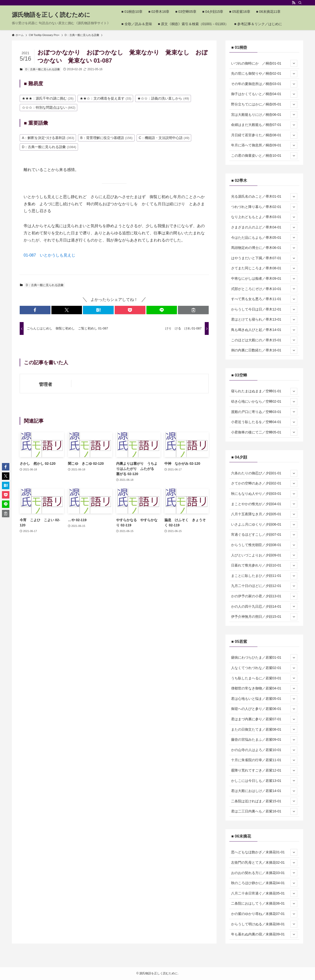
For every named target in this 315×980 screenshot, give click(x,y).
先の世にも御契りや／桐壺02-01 (264, 74)
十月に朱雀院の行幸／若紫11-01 (264, 760)
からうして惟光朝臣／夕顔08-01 (264, 545)
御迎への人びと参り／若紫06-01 (264, 709)
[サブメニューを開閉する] (294, 63)
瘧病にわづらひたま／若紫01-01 (264, 658)
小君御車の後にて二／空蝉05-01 (264, 432)
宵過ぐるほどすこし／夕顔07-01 (264, 535)
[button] (35, 310)
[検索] (300, 3)
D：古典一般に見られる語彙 (43, 69)
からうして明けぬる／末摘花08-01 (264, 924)
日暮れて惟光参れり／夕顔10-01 (264, 566)
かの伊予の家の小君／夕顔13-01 (264, 596)
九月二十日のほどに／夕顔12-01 (264, 586)
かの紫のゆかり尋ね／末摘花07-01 (264, 914)
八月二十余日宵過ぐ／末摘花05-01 (264, 894)
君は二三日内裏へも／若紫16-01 (264, 811)
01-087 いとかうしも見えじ (49, 255)
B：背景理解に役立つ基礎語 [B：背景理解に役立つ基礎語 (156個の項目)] (106, 138)
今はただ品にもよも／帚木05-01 (264, 238)
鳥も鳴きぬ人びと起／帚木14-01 (264, 330)
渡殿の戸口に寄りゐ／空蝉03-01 (264, 412)
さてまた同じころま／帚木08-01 (264, 268)
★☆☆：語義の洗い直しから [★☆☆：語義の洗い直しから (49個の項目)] (163, 98)
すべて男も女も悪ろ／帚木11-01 (264, 299)
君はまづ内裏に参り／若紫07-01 (264, 719)
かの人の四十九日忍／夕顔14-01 (264, 606)
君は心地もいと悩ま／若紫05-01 (264, 699)
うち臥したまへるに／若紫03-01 (264, 678)
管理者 (46, 384)
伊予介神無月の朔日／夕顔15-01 (264, 617)
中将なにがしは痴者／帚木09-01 (264, 279)
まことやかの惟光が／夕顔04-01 (264, 504)
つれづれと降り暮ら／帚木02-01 (264, 207)
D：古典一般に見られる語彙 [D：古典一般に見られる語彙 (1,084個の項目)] (49, 147)
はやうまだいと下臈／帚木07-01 (264, 258)
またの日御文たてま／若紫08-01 (264, 729)
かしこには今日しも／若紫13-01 (264, 781)
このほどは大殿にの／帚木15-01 (264, 340)
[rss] (294, 3)
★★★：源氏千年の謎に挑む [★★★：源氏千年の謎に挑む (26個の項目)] (48, 98)
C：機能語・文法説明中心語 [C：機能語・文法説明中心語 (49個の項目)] (164, 138)
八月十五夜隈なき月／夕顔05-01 (264, 514)
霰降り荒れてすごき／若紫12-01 (264, 771)
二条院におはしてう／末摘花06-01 (264, 904)
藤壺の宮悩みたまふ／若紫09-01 (264, 740)
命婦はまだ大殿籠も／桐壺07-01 (264, 125)
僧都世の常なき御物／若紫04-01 (264, 688)
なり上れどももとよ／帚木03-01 (264, 217)
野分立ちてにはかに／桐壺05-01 (264, 104)
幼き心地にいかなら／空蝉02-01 (264, 402)
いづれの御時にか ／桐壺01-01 (264, 63)
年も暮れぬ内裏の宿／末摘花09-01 (264, 934)
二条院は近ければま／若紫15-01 (264, 801)
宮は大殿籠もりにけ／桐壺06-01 (264, 115)
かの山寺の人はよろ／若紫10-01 (264, 750)
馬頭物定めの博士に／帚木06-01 (264, 248)
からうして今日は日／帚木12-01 (264, 309)
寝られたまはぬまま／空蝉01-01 (264, 391)
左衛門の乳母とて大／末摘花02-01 (264, 863)
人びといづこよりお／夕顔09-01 (264, 555)
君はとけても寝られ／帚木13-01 (264, 320)
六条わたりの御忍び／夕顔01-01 (264, 473)
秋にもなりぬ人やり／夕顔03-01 (264, 494)
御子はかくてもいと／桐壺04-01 (264, 94)
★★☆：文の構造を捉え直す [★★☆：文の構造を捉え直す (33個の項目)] (106, 98)
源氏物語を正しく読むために (51, 15)
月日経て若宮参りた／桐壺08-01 (264, 135)
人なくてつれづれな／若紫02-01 (264, 668)
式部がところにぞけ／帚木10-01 (264, 289)
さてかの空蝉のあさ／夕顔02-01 (264, 483)
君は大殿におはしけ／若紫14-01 (264, 791)
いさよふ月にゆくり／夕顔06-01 (264, 525)
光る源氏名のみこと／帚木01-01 (264, 197)
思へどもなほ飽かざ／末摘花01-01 (264, 852)
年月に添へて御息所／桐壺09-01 (264, 145)
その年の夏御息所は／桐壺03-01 (264, 84)
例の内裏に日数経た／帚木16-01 (264, 350)
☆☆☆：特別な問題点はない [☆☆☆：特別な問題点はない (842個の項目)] (49, 107)
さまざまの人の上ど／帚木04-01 (264, 227)
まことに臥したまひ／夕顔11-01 (264, 576)
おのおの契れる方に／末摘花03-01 (264, 873)
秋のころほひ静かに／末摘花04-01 (264, 883)
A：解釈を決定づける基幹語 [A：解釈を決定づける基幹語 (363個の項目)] (48, 138)
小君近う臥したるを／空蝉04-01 (264, 422)
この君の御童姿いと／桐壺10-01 (264, 156)
